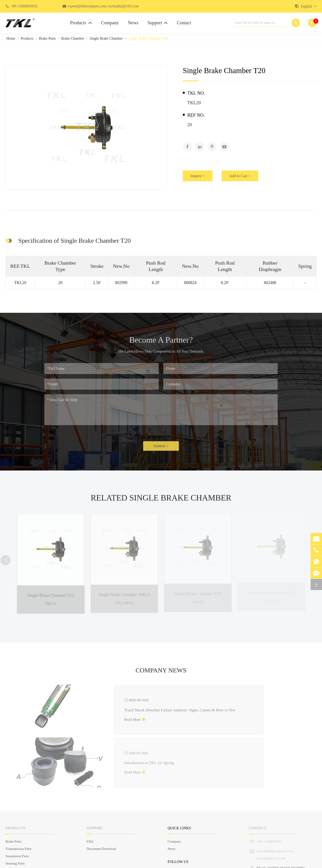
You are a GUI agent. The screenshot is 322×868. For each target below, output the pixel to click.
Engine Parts (14, 825)
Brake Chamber (73, 38)
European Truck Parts (20, 840)
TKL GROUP (33, 862)
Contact (184, 23)
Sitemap (279, 862)
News (133, 23)
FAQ (90, 796)
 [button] (7, 561)
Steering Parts (15, 818)
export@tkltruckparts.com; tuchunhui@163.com (103, 6)
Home (11, 38)
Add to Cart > (253, 173)
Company (110, 23)
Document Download (101, 803)
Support (158, 23)
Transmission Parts (19, 803)
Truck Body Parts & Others (24, 832)
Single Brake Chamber (106, 38)
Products (81, 23)
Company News (161, 681)
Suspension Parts (17, 810)
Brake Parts (47, 38)
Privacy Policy (306, 862)
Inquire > (200, 173)
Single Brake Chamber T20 (148, 38)
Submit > (161, 450)
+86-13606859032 (24, 6)
